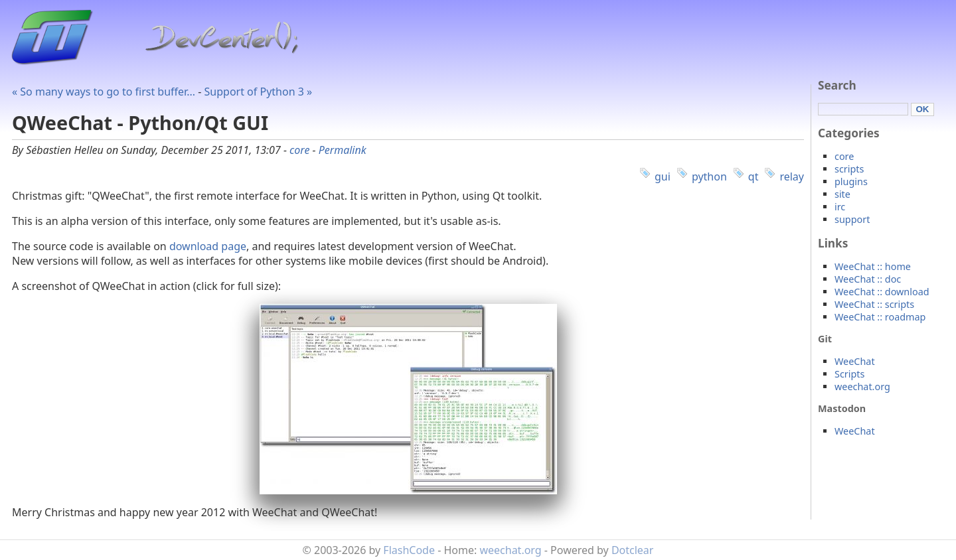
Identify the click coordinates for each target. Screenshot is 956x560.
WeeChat (855, 361)
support (852, 219)
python (709, 176)
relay (792, 176)
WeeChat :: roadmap (880, 317)
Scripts (849, 374)
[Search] (863, 109)
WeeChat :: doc (868, 279)
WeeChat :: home (873, 266)
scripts (849, 169)
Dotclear (633, 550)
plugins (851, 181)
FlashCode (409, 550)
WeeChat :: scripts (874, 304)
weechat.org (862, 386)
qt (754, 176)
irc (840, 207)
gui (663, 176)
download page (208, 246)
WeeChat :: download (882, 292)
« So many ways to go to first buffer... (104, 92)
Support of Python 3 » (259, 92)
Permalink (343, 150)
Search (837, 85)
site (842, 194)
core (299, 150)
